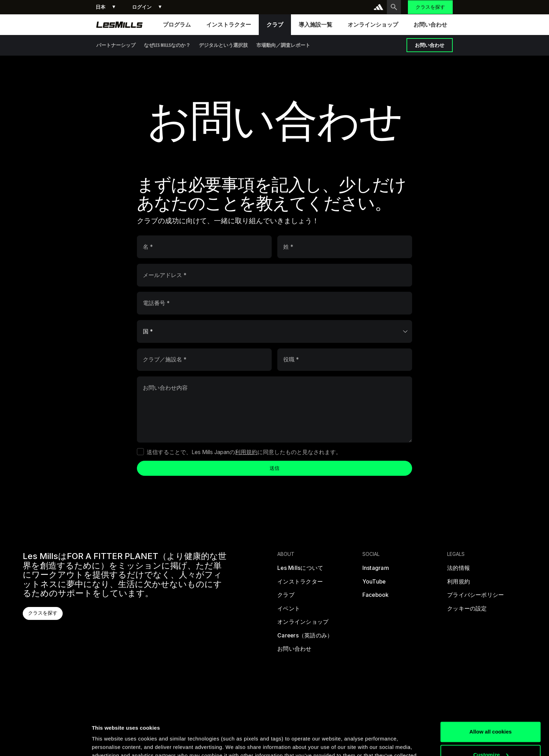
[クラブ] (286, 597)
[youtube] (374, 583)
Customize (491, 713)
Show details (108, 742)
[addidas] (378, 7)
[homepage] (120, 25)
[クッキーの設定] (467, 610)
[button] (105, 7)
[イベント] (289, 610)
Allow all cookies (491, 691)
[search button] (394, 7)
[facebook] (375, 597)
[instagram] (375, 570)
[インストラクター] (300, 583)
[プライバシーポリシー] (475, 597)
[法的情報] (458, 570)
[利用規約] (458, 583)
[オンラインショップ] (303, 624)
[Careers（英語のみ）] (305, 637)
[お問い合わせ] (294, 651)
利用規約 (246, 452)
